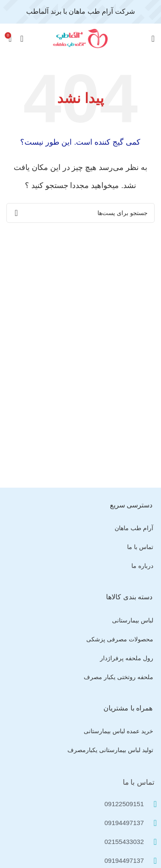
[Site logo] (81, 38)
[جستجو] (80, 213)
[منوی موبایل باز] (153, 39)
